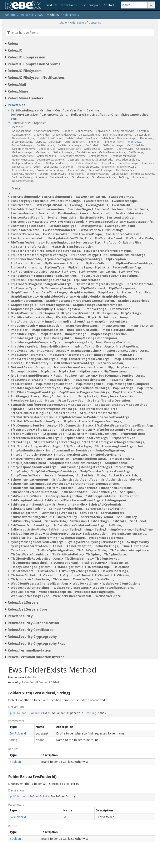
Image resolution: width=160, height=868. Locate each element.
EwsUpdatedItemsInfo (28, 238)
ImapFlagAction (141, 326)
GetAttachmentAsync (70, 145)
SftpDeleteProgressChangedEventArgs (124, 425)
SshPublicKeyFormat (26, 521)
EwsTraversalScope (87, 234)
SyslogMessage (73, 538)
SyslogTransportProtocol (30, 546)
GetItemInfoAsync (22, 152)
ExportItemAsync (75, 142)
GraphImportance (59, 301)
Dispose (40, 142)
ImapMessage (76, 334)
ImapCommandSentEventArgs (68, 321)
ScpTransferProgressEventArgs (52, 409)
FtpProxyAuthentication (97, 271)
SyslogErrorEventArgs (63, 534)
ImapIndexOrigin (23, 334)
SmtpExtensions (122, 459)
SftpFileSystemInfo (111, 430)
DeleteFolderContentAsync (82, 138)
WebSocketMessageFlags (94, 592)
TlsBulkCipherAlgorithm (55, 550)
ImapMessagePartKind (113, 342)
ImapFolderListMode (82, 330)
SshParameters (113, 513)
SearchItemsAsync (97, 174)
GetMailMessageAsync (112, 152)
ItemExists (148, 163)
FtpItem (76, 263)
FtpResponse (21, 276)
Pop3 (57, 375)
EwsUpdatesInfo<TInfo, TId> (70, 238)
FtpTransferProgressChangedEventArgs (41, 284)
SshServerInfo (56, 521)
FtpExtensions (55, 263)
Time (126, 546)
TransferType (83, 579)
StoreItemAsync (59, 177)
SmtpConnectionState (70, 454)
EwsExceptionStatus (51, 205)
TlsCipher (93, 554)
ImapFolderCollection (47, 330)
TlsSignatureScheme (75, 575)
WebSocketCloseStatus (71, 588)
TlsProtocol (46, 571)
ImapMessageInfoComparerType (36, 342)
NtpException (127, 367)
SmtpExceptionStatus (89, 459)
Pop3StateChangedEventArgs (33, 392)
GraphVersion (120, 309)
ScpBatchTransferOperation (109, 400)
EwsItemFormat (23, 213)
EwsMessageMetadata (28, 226)
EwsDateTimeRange (65, 201)
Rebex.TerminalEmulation (29, 650)
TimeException (22, 550)
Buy (83, 5)
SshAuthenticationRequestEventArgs (39, 484)
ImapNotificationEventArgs (91, 346)
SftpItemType (54, 434)
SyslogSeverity (138, 542)
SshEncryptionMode (101, 496)
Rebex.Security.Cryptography (32, 637)
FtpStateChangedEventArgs (49, 280)
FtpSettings (129, 276)
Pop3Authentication (80, 375)
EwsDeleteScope (124, 201)
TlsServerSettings (114, 571)
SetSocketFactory (22, 177)
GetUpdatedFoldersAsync (27, 163)
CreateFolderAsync (64, 135)
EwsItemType (21, 222)
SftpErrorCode (21, 430)
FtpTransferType (24, 288)
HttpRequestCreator (76, 313)
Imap (124, 317)
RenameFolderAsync (101, 170)
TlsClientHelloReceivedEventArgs (36, 558)
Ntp (110, 367)
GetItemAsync (125, 149)
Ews (40, 15)
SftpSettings (21, 442)
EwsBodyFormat (121, 197)
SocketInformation (59, 475)
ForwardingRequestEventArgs (69, 242)
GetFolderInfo (136, 145)
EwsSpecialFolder (56, 234)
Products (51, 5)
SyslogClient (144, 529)
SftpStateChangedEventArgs (56, 442)
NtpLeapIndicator (24, 371)
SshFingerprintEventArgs (30, 504)
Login (37, 167)
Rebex (13, 43)
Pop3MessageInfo (90, 384)
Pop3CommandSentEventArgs (121, 375)
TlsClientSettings (78, 558)
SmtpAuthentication (26, 450)
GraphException (82, 292)
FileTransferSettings (26, 242)
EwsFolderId (121, 205)
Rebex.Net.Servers (23, 602)
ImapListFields (50, 334)
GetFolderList (47, 149)
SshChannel (86, 488)
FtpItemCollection (99, 263)
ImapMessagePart (78, 342)
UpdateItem (139, 177)
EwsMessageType (63, 226)
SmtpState (19, 471)
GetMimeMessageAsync (50, 160)
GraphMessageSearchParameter (97, 305)
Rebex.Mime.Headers (25, 98)
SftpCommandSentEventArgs (33, 425)
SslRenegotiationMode (28, 529)
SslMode (115, 525)
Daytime (93, 110)
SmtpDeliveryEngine (106, 454)
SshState (119, 521)
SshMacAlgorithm (24, 513)
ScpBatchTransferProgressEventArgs (39, 405)
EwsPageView (91, 226)
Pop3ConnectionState (27, 380)
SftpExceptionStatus (77, 430)
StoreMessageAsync (104, 177)
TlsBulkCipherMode (92, 550)
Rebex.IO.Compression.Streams (34, 64)
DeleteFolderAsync (23, 138)
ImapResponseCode (52, 351)
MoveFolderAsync (88, 167)
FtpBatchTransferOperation (72, 247)
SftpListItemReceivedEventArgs (92, 434)
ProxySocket (88, 396)
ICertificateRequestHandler (31, 317)
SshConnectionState (26, 496)
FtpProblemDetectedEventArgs (34, 271)
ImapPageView (127, 346)
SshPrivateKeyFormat (97, 517)
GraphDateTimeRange (49, 292)
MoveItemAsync (127, 167)
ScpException (81, 405)
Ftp (97, 242)
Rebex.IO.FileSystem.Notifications (36, 78)
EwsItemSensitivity (62, 217)
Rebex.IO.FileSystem (25, 71)
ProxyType (66, 400)
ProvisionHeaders (23, 170)
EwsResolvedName (25, 230)
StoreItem (41, 177)
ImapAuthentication (26, 321)
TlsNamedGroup (97, 567)
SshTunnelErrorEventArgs (30, 525)
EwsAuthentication (91, 197)
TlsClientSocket (107, 558)
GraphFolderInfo (114, 296)
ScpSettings (138, 405)
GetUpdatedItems (57, 163)
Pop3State (145, 388)
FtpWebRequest (93, 288)
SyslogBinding (81, 529)
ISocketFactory (37, 363)
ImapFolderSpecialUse (118, 330)
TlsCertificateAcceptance (129, 550)
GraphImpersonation (26, 301)
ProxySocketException (118, 396)
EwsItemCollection (109, 209)
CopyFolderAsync (124, 131)
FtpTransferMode (87, 280)
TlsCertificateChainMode (30, 554)
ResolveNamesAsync (24, 174)
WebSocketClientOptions (121, 583)
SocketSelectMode (91, 475)
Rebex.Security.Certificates (31, 630)
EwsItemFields (137, 209)
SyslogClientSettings (27, 534)
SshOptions (89, 513)
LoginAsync (50, 167)
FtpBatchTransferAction (29, 247)
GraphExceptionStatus (115, 292)
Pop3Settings (123, 388)
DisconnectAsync (22, 142)
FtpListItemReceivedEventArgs (118, 267)
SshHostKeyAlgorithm (66, 509)
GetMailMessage (86, 152)
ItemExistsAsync (21, 167)
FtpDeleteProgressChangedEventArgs (74, 259)
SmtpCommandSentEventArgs (68, 450)
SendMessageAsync (143, 174)
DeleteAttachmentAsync (117, 135)
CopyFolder (103, 131)
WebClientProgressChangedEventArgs (40, 583)
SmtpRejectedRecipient (29, 463)
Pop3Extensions (121, 380)
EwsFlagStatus (97, 205)
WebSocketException (55, 592)
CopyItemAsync (21, 135)
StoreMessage (80, 177)
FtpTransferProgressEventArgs (99, 284)
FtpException (116, 259)
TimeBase (141, 546)
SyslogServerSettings (107, 542)
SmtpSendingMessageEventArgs (85, 467)
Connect (68, 131)
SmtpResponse (116, 463)
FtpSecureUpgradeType (98, 276)
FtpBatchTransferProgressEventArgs (39, 255)
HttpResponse (106, 313)
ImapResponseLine (85, 351)
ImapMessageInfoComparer (96, 338)
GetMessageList (98, 156)
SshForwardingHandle (69, 504)
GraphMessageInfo (55, 305)
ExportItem (55, 142)
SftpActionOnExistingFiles (30, 413)
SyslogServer (77, 542)
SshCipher (128, 492)
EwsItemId (46, 213)
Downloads (69, 5)
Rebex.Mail (17, 84)
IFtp (91, 317)
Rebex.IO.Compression (26, 57)
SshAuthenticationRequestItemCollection (42, 488)
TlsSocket (102, 575)
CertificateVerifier (69, 110)
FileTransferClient (109, 238)
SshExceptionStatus (26, 500)
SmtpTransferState (26, 475)
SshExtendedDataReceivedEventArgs (73, 500)
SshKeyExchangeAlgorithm (106, 509)
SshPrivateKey (66, 517)
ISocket (16, 363)
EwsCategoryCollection (28, 201)
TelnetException (79, 546)
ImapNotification (54, 346)
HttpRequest (47, 313)
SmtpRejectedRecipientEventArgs (76, 463)
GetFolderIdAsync (113, 145)
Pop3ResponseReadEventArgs (87, 388)
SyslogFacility (21, 538)
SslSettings (57, 529)
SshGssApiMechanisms (28, 509)
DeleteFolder (142, 135)
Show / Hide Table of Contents (80, 23)
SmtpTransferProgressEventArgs (105, 471)
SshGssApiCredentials (105, 504)
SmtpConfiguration (110, 450)
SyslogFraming (46, 538)
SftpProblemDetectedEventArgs (35, 438)
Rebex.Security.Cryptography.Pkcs (36, 643)
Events (16, 188)
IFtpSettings (107, 317)
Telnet (57, 546)
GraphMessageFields (134, 301)
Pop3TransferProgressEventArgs (84, 392)
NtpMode (48, 371)
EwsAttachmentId (24, 197)
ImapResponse (22, 351)
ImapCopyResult (23, 326)
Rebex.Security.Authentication (33, 623)
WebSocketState (108, 596)
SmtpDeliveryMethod (27, 459)
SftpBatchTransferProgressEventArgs (92, 421)
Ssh (134, 475)
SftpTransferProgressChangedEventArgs (113, 442)
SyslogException (95, 534)
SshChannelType (104, 492)
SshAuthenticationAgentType (75, 479)
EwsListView (44, 222)
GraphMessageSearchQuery (32, 309)
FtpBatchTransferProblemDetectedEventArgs (45, 251)
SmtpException (58, 459)
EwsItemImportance (73, 213)
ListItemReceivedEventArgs (73, 363)
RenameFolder (77, 170)
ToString (124, 177)
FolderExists (71, 15)
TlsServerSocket (23, 575)
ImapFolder (19, 330)
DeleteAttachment (89, 135)
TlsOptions (121, 567)
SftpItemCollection (25, 434)
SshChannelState (75, 492)
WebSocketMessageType (30, 596)
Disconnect (147, 138)
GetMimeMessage (23, 160)
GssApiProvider (22, 313)
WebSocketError (23, 592)
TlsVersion (61, 579)
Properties (39, 123)
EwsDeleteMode (96, 201)
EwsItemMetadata (129, 213)
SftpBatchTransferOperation (33, 417)
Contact (109, 5)
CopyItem (143, 131)
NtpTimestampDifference (30, 375)
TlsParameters (22, 571)
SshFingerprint (116, 500)
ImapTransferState (128, 359)
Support (95, 5)
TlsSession (47, 575)
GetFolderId (92, 145)
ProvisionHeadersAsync (51, 170)
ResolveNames (125, 170)
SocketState (118, 475)
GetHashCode (92, 149)
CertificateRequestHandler (31, 110)
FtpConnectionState (26, 259)
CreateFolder (42, 135)
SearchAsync (58, 174)
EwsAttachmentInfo (57, 197)
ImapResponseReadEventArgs (125, 351)
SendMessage (120, 174)
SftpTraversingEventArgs (114, 446)
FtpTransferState (140, 284)
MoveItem (108, 167)
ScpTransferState (93, 409)
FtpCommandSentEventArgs (124, 255)
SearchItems (76, 174)
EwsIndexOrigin (79, 209)
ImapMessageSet (24, 346)
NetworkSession (111, 363)
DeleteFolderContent (50, 138)
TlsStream (121, 575)
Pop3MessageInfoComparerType (36, 388)
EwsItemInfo (102, 213)
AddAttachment (21, 131)
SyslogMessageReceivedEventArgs (37, 542)
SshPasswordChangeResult (31, 517)
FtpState (17, 280)
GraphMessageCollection (95, 301)
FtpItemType (55, 267)
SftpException (47, 430)
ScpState (18, 409)
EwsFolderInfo (21, 209)
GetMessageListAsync (123, 156)
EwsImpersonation (50, 209)
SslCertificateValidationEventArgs (79, 525)
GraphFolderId (87, 296)
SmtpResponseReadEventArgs (34, 467)
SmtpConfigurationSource (30, 454)
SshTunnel (138, 521)
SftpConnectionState (75, 425)
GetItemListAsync (63, 152)
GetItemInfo (143, 149)
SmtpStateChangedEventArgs (54, 471)
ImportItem (109, 163)
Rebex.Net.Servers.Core (27, 609)
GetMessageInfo (46, 156)
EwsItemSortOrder (121, 217)
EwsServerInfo (90, 230)
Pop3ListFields (22, 384)
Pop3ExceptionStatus (90, 380)
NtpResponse (89, 371)
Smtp (141, 446)
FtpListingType (80, 267)
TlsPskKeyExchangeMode (78, 571)
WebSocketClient (86, 583)
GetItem (109, 149)
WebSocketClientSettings (30, 588)
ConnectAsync (84, 131)
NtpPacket (67, 371)
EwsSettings (114, 230)
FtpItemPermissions (26, 267)
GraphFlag (143, 292)
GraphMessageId (24, 305)
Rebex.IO (15, 50)
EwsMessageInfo (140, 222)
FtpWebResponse (122, 288)
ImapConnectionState (111, 321)
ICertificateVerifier (70, 317)
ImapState (126, 355)
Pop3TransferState (128, 392)
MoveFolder (67, 167)
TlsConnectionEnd (64, 563)
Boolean (15, 762)
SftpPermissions (133, 434)
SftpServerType (123, 438)
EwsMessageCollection (106, 222)
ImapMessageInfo (58, 338)
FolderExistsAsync (23, 145)
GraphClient (20, 292)
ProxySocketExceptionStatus (33, 400)
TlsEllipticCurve (93, 563)
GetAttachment (45, 145)
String (13, 740)
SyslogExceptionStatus (129, 534)
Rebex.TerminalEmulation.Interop (36, 657)
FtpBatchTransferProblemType (107, 251)
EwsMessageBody (71, 222)
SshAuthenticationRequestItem (95, 484)
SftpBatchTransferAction (99, 413)
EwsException (21, 205)
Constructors (20, 123)
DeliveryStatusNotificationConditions (39, 114)
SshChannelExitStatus (115, 488)
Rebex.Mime (18, 91)
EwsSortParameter (25, 234)
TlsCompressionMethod (29, 563)
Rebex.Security (20, 616)
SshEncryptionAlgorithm (64, 496)
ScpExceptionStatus (110, 405)
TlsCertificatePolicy (67, 554)
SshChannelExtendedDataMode (34, 492)
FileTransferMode (140, 238)
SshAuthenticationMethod (121, 479)
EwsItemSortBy (92, 217)
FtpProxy (68, 271)
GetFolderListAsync (69, 149)
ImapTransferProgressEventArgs (85, 359)
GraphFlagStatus (23, 296)
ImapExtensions (114, 326)
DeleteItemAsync (127, 138)
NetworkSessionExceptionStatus (79, 367)
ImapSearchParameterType (69, 355)
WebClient (105, 579)
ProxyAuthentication (59, 396)
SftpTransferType (77, 446)
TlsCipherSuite (115, 554)
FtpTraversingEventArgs (59, 288)
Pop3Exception (59, 380)
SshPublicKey (127, 517)
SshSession (78, 521)
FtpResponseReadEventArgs (55, 276)
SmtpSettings (124, 467)
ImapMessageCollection (109, 334)
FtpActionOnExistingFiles (122, 242)
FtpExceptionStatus (26, 263)
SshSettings (100, 521)
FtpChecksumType (85, 255)
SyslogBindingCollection (113, 529)
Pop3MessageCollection (54, 384)
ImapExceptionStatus (82, 326)
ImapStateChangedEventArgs (33, 359)
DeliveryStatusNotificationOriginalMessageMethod (110, 114)
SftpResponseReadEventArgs (86, 438)
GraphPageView (69, 309)
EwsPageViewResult (120, 226)
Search (44, 174)
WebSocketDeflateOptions (113, 588)
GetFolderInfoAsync (24, 149)
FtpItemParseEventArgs (134, 263)
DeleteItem (107, 138)
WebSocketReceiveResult (72, 596)
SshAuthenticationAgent (30, 479)
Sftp (114, 409)
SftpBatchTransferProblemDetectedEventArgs (94, 417)
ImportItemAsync (129, 163)
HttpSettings (131, 313)
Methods (17, 127)
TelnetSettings (107, 546)
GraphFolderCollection (57, 296)
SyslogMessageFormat (106, 538)
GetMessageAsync (23, 156)
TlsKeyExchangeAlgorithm (31, 567)
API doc (10, 15)
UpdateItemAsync (23, 181)
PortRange (19, 396)
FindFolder (94, 142)
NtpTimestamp (115, 371)
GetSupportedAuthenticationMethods (90, 160)
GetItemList (43, 152)
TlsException (118, 563)
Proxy (35, 396)
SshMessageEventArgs (59, 513)
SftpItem (136, 430)
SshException (129, 496)
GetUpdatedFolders (127, 160)
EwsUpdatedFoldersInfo (124, 234)
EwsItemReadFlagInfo (27, 217)
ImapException (50, 326)
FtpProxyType (129, 271)
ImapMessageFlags (25, 338)
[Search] (134, 5)
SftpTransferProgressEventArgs (35, 446)
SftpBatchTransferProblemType (35, 421)
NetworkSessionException (31, 367)
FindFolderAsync (114, 142)
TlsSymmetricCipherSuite (30, 579)
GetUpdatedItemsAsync (85, 163)
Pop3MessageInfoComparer (128, 384)
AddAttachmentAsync (47, 131)
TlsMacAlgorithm (68, 567)
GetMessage (136, 152)
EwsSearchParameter (59, 230)
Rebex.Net (26, 15)
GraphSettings (95, 309)
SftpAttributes (65, 413)
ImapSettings (104, 355)
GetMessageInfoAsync (72, 156)
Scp (81, 400)
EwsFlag (76, 205)
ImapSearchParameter (28, 355)
